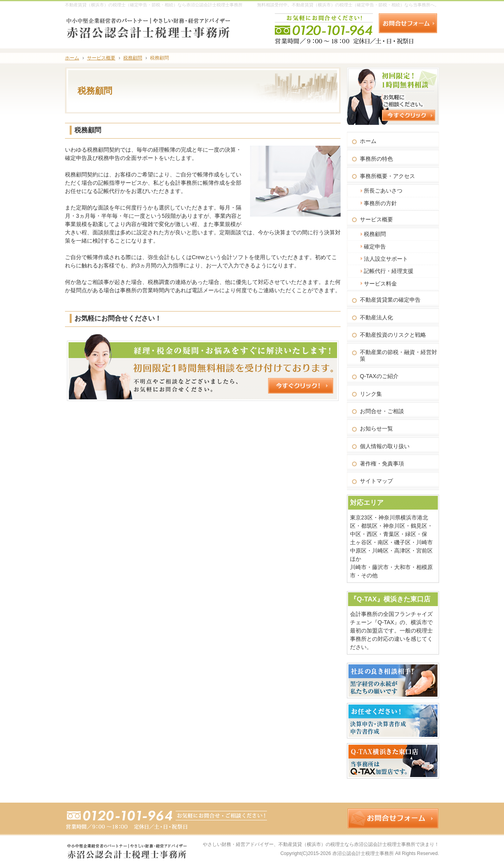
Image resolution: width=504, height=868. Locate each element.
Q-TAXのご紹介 (379, 376)
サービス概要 (376, 219)
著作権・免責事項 (382, 464)
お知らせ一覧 (376, 428)
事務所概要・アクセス (387, 176)
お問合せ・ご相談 (382, 411)
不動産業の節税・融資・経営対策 (398, 355)
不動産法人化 (376, 317)
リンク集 (371, 394)
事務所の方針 (380, 203)
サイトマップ (376, 481)
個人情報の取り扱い (385, 446)
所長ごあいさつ (383, 191)
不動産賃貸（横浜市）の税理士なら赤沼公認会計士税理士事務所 (347, 844)
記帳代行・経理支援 (389, 271)
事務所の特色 (376, 159)
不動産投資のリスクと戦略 (393, 335)
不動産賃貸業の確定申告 (390, 300)
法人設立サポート (386, 259)
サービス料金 (380, 284)
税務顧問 (375, 234)
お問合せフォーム (408, 23)
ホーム (368, 141)
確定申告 (375, 247)
